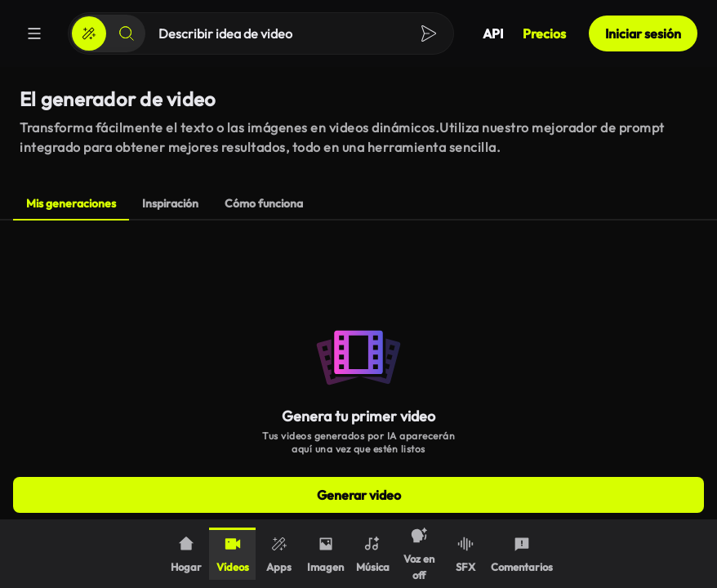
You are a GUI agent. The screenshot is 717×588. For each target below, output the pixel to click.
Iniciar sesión (643, 33)
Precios (544, 33)
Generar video (359, 495)
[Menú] (34, 33)
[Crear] (89, 33)
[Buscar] (127, 33)
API (493, 33)
